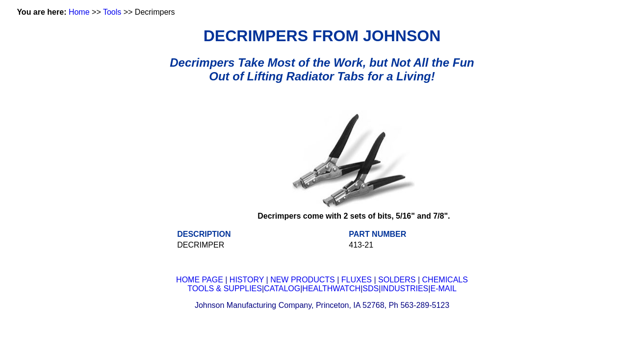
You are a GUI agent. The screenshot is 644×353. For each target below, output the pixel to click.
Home (79, 12)
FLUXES (357, 280)
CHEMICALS (445, 280)
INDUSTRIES (404, 289)
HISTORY (247, 280)
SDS (371, 289)
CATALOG (282, 289)
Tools (112, 12)
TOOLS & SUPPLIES (225, 289)
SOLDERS (397, 280)
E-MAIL (443, 289)
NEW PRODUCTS (303, 280)
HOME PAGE (200, 280)
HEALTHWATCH (331, 289)
